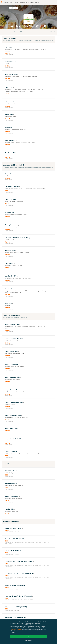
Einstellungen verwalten (16, 629)
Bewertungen (25, 8)
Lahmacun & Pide (6, 32)
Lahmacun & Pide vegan (40, 32)
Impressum (46, 8)
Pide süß (52, 32)
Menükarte (13, 8)
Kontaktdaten (36, 8)
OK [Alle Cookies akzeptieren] (29, 637)
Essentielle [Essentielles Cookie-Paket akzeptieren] (28, 641)
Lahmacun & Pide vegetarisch (22, 32)
